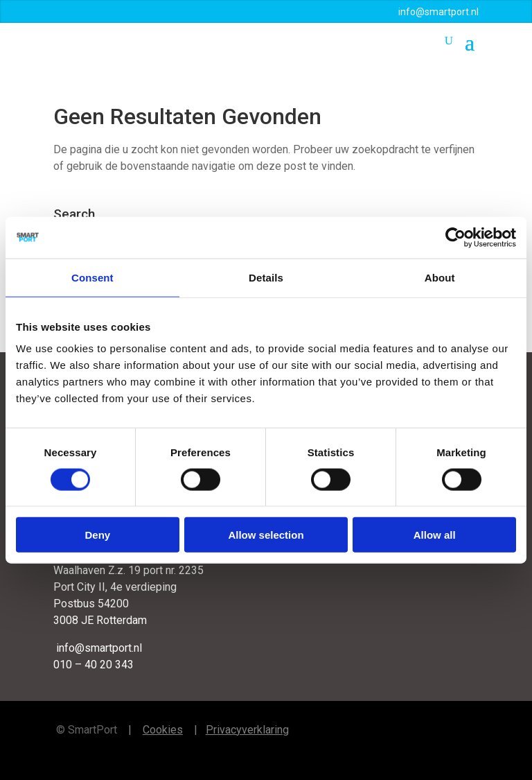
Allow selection (266, 535)
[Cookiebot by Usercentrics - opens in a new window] (455, 237)
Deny (97, 535)
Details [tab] (266, 277)
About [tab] (440, 277)
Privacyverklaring (247, 730)
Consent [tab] (92, 277)
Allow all (435, 535)
